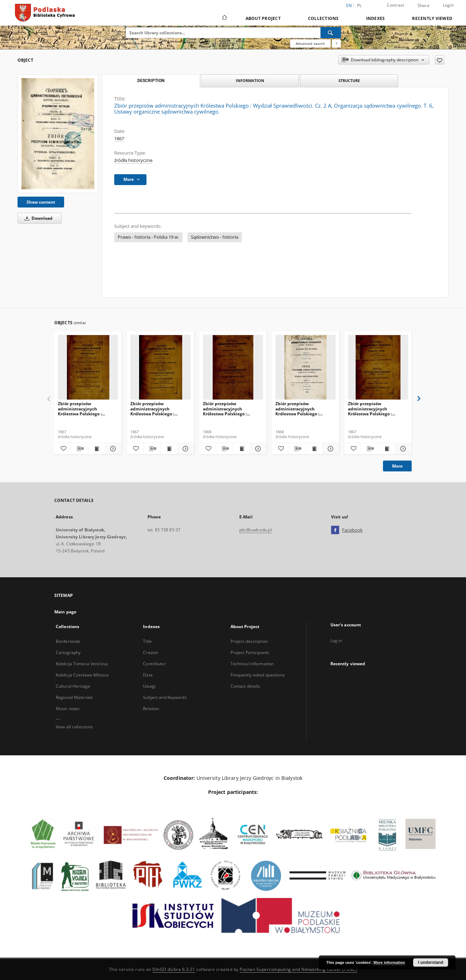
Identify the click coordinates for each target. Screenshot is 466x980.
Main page (65, 612)
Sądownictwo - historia (215, 237)
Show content (41, 202)
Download (37, 218)
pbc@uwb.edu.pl (256, 530)
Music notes (68, 709)
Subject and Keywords (165, 697)
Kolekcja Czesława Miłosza (82, 675)
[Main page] (224, 18)
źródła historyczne (133, 160)
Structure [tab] (349, 80)
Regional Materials (74, 697)
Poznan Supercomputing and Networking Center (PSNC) (298, 969)
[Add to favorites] (440, 60)
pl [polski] (359, 5)
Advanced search (310, 43)
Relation (151, 709)
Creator (151, 652)
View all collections (74, 727)
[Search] (331, 33)
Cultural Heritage (73, 686)
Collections (323, 18)
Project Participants (250, 652)
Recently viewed (432, 18)
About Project (263, 18)
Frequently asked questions (258, 675)
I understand (431, 962)
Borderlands (68, 641)
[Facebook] (335, 530)
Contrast (396, 5)
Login (448, 5)
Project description (249, 641)
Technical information (252, 664)
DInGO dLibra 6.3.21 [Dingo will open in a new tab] (174, 969)
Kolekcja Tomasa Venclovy (82, 664)
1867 (119, 139)
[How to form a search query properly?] (336, 43)
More (397, 466)
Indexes (376, 18)
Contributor (154, 664)
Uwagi (149, 686)
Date (148, 675)
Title (147, 641)
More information (389, 962)
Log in (336, 641)
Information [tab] (250, 80)
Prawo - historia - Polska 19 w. (148, 237)
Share (424, 6)
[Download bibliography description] (79, 449)
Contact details (245, 686)
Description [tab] (151, 81)
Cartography (68, 652)
